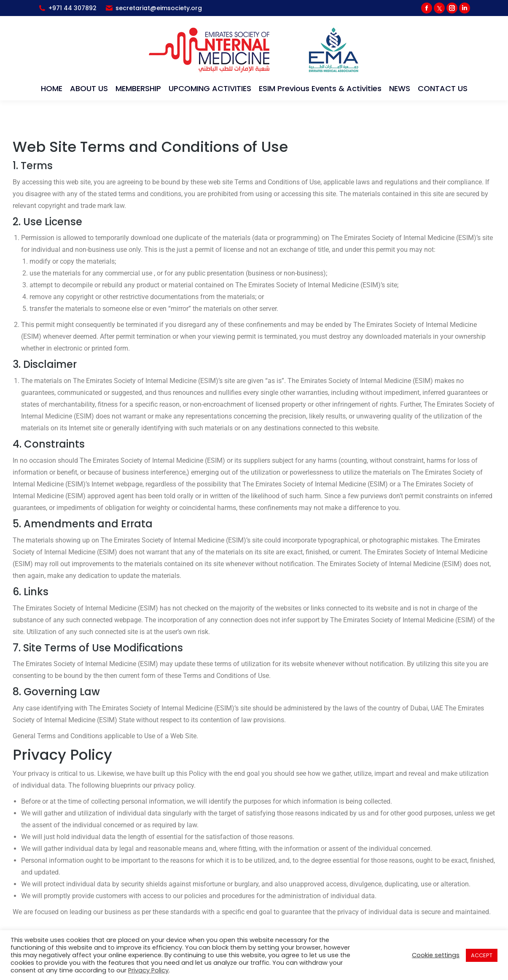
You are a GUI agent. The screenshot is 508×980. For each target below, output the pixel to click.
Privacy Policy (148, 970)
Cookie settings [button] (436, 955)
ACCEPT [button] (482, 955)
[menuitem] (52, 89)
